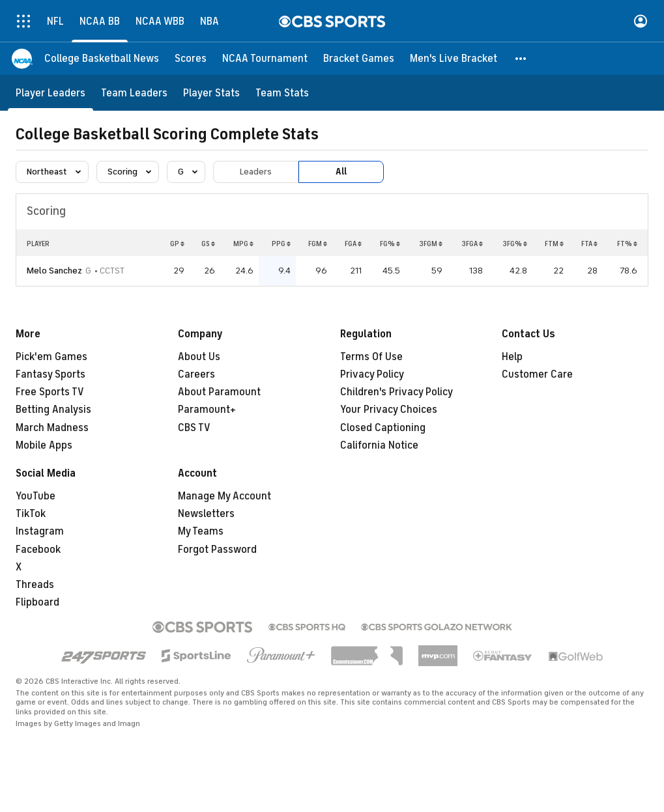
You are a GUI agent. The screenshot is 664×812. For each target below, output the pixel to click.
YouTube (36, 496)
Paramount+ (207, 410)
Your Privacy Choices (389, 410)
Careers (196, 374)
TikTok (31, 514)
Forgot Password (217, 550)
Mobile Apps (44, 445)
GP (177, 244)
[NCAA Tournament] (265, 59)
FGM (318, 244)
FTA (589, 244)
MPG (243, 244)
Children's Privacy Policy (397, 392)
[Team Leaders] (134, 93)
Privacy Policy (372, 374)
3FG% (515, 244)
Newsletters (206, 514)
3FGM (431, 244)
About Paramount (219, 392)
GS (208, 244)
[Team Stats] (282, 93)
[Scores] (191, 59)
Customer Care (537, 374)
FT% (627, 244)
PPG (281, 244)
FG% (390, 244)
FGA (353, 244)
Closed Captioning (383, 428)
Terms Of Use (371, 357)
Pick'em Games (51, 357)
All (341, 172)
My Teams (201, 531)
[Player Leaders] (51, 93)
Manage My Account (224, 496)
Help (512, 357)
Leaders (256, 172)
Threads (35, 585)
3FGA (472, 244)
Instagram (40, 531)
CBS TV (194, 428)
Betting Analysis (53, 410)
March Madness (52, 428)
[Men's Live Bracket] (454, 59)
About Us (199, 357)
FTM (554, 244)
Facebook (38, 550)
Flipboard (37, 602)
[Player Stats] (211, 93)
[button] (521, 59)
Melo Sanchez (54, 271)
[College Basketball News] (102, 59)
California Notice (379, 445)
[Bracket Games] (359, 59)
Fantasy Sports (51, 374)
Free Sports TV (50, 392)
